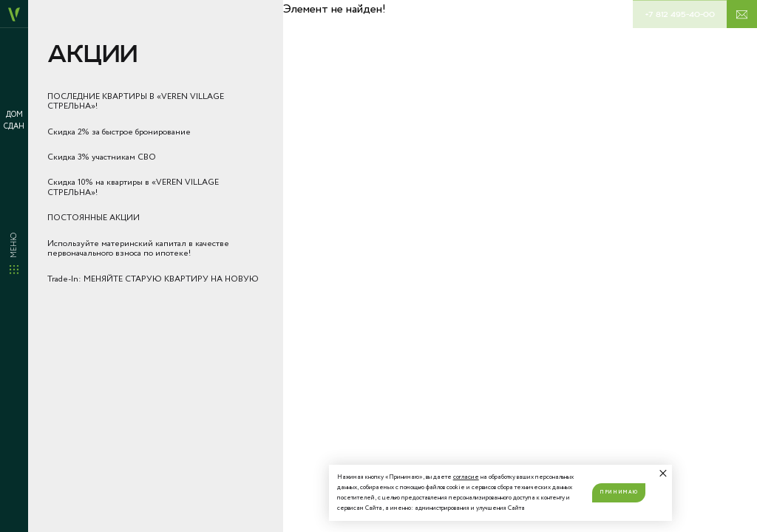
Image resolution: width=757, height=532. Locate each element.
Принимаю (618, 492)
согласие (466, 477)
